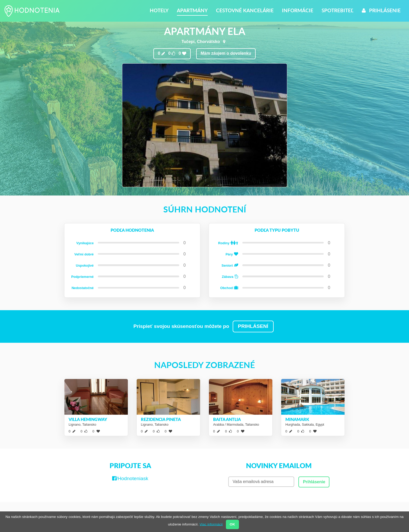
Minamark (297, 419)
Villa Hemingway (88, 419)
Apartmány (192, 10)
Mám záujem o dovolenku (226, 53)
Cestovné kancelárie (245, 10)
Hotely (159, 10)
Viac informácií (211, 524)
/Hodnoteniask (130, 478)
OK (232, 524)
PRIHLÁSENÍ (253, 326)
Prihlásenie (381, 10)
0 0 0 (172, 53)
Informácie (298, 10)
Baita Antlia (227, 419)
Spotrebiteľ (338, 10)
